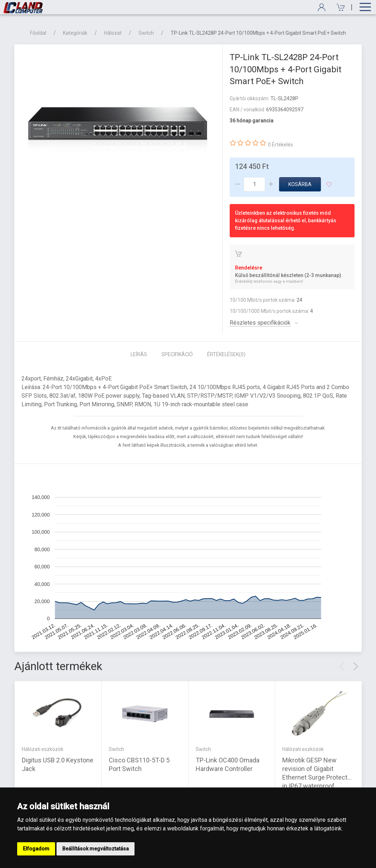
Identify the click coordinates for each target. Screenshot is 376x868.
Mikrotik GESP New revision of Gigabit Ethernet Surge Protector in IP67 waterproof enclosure (318, 777)
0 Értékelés (280, 145)
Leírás (139, 354)
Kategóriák (75, 33)
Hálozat (113, 33)
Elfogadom (36, 849)
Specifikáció (177, 354)
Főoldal (38, 33)
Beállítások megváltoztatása (96, 849)
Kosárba (300, 184)
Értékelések (226, 354)
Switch (146, 33)
